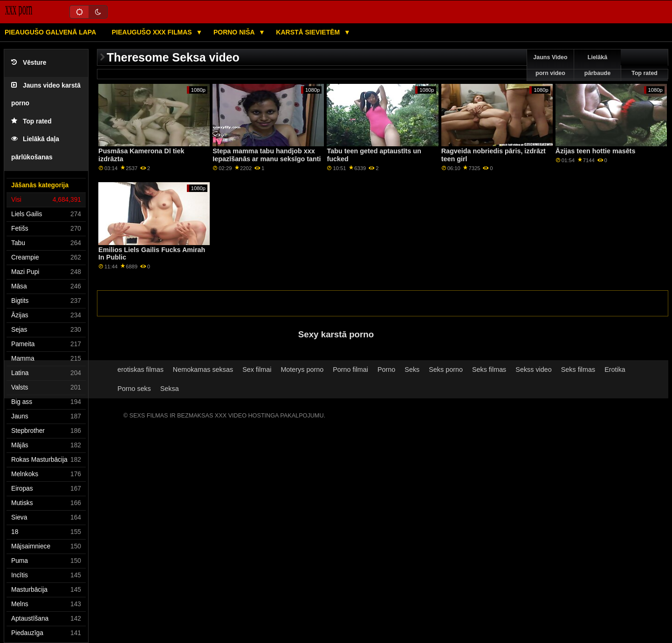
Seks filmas (489, 369)
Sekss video (533, 369)
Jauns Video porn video (550, 65)
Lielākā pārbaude (597, 65)
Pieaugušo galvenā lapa (50, 32)
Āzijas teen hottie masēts (596, 151)
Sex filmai (257, 369)
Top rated (31, 121)
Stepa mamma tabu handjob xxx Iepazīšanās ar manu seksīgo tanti (267, 155)
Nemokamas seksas (203, 369)
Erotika (615, 369)
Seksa (170, 389)
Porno (386, 369)
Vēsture (29, 63)
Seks (412, 369)
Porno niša (235, 32)
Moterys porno (302, 369)
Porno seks (134, 389)
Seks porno (446, 369)
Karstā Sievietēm (309, 32)
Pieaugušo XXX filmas (153, 32)
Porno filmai (350, 369)
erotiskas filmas (141, 369)
